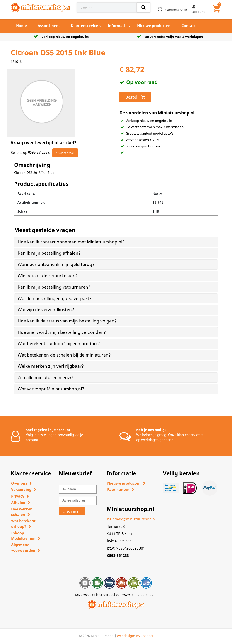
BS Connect (145, 636)
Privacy (18, 496)
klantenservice (176, 10)
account (32, 440)
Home (21, 26)
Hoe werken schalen (22, 512)
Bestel (135, 97)
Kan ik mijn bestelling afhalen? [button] (49, 253)
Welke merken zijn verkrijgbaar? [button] (51, 366)
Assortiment (49, 26)
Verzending (21, 490)
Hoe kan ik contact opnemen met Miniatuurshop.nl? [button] (71, 242)
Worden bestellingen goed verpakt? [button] (55, 298)
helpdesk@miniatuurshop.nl (131, 519)
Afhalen (18, 503)
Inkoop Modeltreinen (23, 536)
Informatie (117, 26)
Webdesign (126, 636)
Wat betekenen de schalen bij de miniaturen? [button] (64, 355)
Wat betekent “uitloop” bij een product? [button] (59, 344)
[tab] (116, 242)
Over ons (19, 483)
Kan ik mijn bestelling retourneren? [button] (54, 287)
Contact (189, 26)
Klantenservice (84, 26)
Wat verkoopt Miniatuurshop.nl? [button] (51, 389)
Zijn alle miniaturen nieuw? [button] (46, 377)
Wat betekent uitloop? (23, 524)
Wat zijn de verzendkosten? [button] (46, 310)
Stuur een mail (65, 153)
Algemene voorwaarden (23, 547)
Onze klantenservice (184, 435)
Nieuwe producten (154, 26)
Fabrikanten (118, 490)
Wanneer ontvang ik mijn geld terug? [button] (56, 264)
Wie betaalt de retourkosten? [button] (48, 276)
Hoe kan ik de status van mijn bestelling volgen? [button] (67, 321)
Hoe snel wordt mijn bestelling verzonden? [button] (62, 332)
